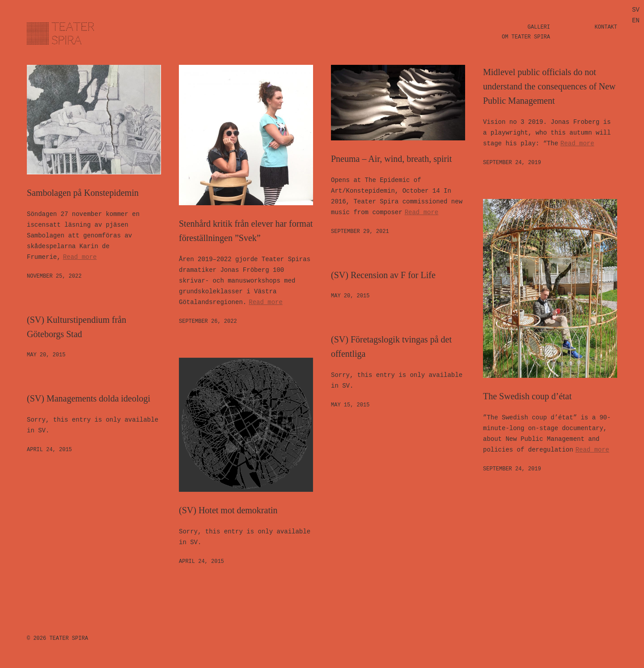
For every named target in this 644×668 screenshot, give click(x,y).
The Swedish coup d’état (527, 396)
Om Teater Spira (526, 37)
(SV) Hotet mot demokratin (228, 510)
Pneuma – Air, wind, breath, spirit (391, 159)
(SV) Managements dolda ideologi (89, 398)
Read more (80, 257)
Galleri (539, 27)
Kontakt (606, 27)
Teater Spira (68, 638)
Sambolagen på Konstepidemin (83, 193)
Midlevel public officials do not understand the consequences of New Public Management (549, 86)
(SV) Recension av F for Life (383, 275)
